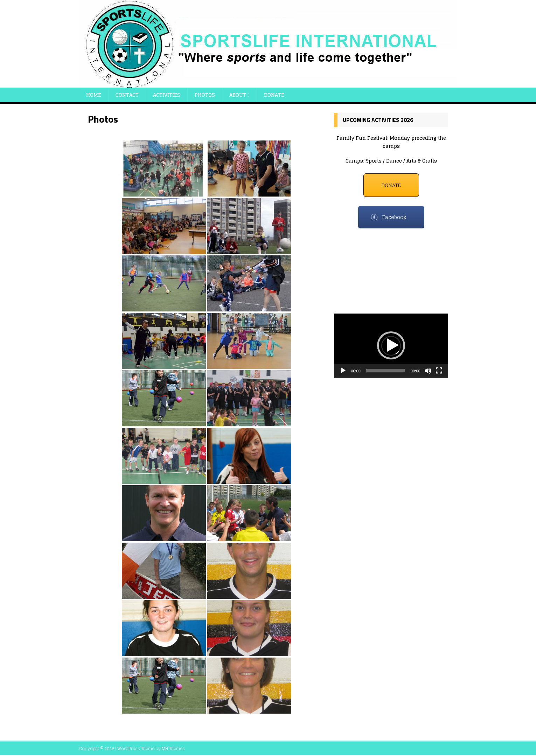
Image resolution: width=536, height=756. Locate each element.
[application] (391, 346)
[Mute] (428, 371)
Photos (205, 95)
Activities (167, 95)
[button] (391, 345)
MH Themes (173, 748)
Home (94, 95)
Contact (127, 95)
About (238, 95)
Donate (274, 95)
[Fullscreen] (439, 371)
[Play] (343, 371)
